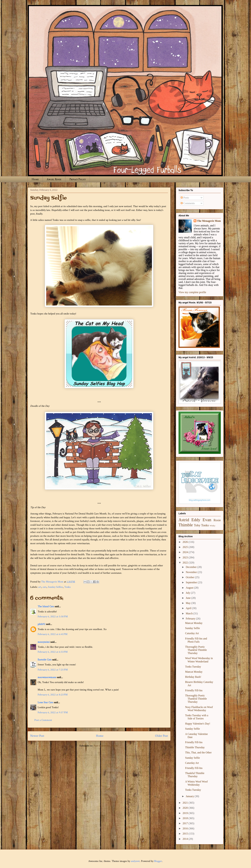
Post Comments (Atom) (106, 746)
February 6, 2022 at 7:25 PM (53, 670)
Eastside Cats (45, 660)
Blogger (158, 861)
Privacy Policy (78, 179)
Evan (207, 520)
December (192, 567)
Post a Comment (43, 720)
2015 (186, 834)
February (191, 619)
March (190, 613)
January (190, 796)
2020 (186, 808)
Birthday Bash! (193, 677)
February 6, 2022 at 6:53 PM (53, 652)
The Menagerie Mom (209, 221)
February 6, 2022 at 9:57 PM (53, 713)
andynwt (135, 861)
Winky (213, 526)
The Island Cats (46, 606)
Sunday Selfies (55, 587)
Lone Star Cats (45, 702)
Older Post (161, 736)
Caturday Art (192, 633)
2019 (186, 813)
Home (35, 179)
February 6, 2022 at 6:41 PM (53, 634)
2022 (186, 563)
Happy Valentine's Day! (198, 724)
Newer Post (37, 736)
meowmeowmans (47, 677)
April (189, 608)
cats (45, 587)
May (188, 603)
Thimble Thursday (195, 747)
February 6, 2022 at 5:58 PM (53, 617)
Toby (197, 525)
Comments (188, 203)
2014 (186, 839)
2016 (186, 828)
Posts (185, 198)
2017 (186, 823)
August (190, 588)
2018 (186, 818)
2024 (186, 552)
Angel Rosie (54, 179)
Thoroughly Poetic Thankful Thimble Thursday (196, 650)
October (190, 577)
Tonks (67, 587)
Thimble (186, 525)
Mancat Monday (194, 623)
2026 (186, 542)
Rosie (217, 520)
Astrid (184, 520)
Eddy (196, 520)
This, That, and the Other (198, 752)
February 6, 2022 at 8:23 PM (53, 695)
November (192, 572)
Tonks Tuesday (193, 667)
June (188, 598)
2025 (186, 547)
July (188, 593)
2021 (186, 803)
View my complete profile (192, 292)
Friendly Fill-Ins (194, 690)
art (40, 587)
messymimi (44, 642)
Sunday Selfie (192, 628)
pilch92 (41, 624)
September (192, 582)
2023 (186, 557)
